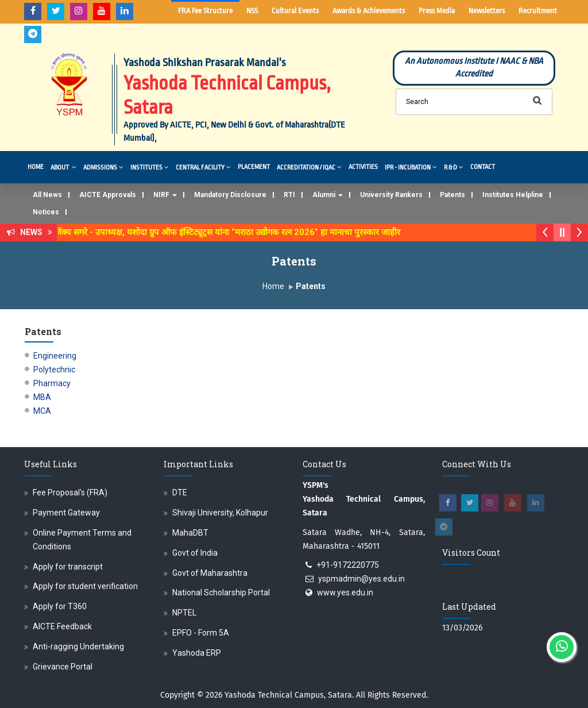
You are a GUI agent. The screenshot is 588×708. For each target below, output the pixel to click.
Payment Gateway (66, 513)
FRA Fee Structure (205, 11)
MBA (42, 397)
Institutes (150, 167)
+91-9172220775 (348, 565)
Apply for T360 (60, 606)
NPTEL (184, 613)
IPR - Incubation (411, 167)
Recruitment (538, 11)
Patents (452, 195)
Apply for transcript (68, 567)
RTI (289, 195)
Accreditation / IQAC (309, 167)
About (63, 167)
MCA (42, 411)
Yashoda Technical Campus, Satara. (289, 695)
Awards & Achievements (369, 11)
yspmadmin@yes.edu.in (361, 579)
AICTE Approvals (108, 195)
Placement (254, 167)
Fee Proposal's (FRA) (70, 492)
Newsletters (487, 11)
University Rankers (391, 195)
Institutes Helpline (513, 195)
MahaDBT (190, 533)
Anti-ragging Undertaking (78, 647)
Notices (46, 212)
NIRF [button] (165, 195)
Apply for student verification (85, 586)
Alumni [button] (328, 195)
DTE (180, 492)
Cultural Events (295, 11)
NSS (252, 11)
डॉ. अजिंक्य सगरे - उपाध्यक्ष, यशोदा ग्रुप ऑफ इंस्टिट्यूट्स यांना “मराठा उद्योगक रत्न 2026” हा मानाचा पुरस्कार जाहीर (226, 232)
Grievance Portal (63, 667)
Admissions (103, 167)
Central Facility (203, 167)
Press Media (437, 11)
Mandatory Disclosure (230, 195)
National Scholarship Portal (221, 592)
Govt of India (195, 553)
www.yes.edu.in (345, 592)
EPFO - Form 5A (201, 633)
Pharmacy (52, 383)
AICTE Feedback (62, 626)
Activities (363, 167)
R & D (454, 167)
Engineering (55, 356)
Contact (483, 167)
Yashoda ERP (197, 653)
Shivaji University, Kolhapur (220, 513)
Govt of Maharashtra (210, 573)
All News (47, 195)
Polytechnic (54, 370)
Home (36, 167)
